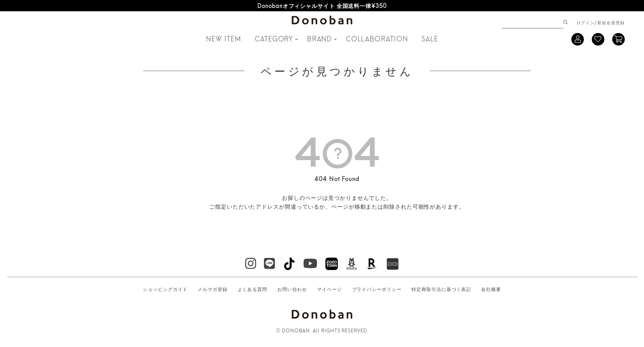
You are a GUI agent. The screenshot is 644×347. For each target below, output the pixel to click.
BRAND (320, 38)
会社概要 (491, 289)
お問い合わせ (292, 289)
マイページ (330, 289)
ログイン (586, 22)
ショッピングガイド (165, 289)
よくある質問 (252, 289)
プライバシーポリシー (377, 289)
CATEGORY (274, 38)
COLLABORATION (377, 38)
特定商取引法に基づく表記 (441, 289)
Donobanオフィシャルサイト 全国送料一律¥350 (322, 5)
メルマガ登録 (212, 289)
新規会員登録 (611, 22)
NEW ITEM (223, 38)
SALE (430, 38)
